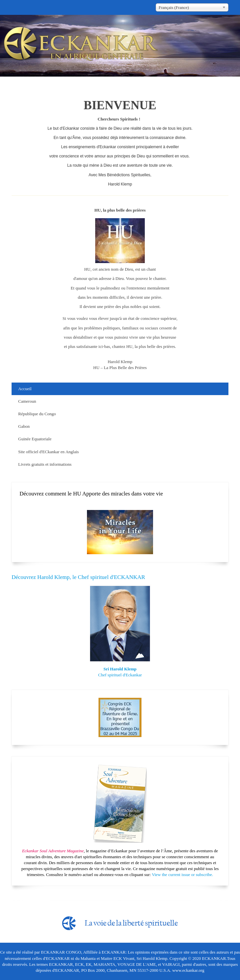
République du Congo (37, 414)
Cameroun (27, 401)
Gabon (24, 426)
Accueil (25, 389)
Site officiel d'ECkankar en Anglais (48, 452)
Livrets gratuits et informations (45, 464)
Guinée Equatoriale (35, 439)
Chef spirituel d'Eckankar (120, 675)
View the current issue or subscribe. (182, 875)
